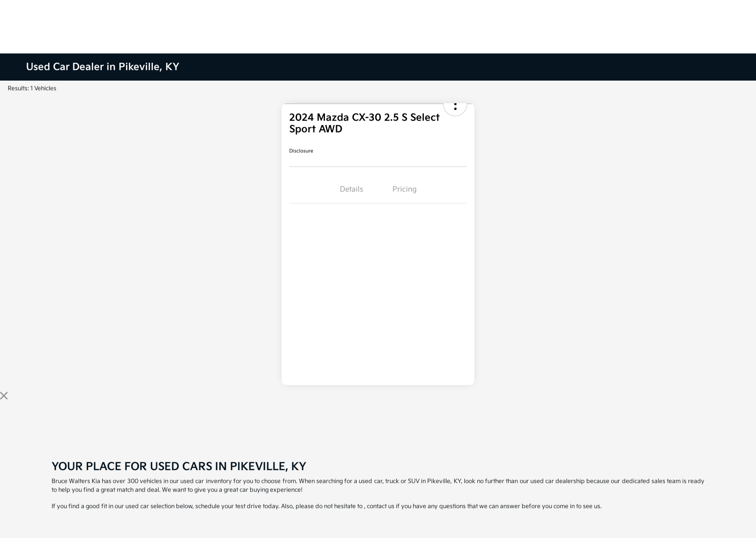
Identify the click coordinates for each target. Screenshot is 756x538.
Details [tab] (351, 189)
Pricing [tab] (405, 189)
